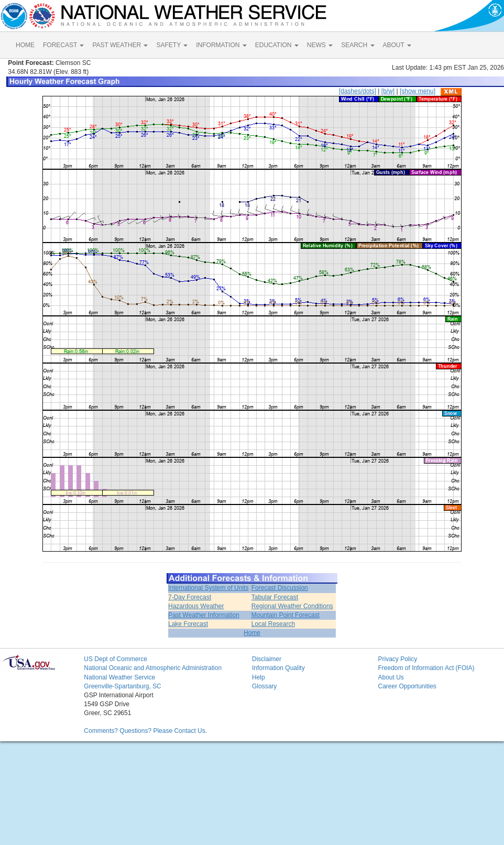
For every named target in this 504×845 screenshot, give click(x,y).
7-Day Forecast (190, 597)
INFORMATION (221, 45)
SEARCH (358, 45)
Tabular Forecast (275, 597)
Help (259, 677)
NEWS (320, 45)
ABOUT (397, 45)
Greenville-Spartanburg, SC (122, 686)
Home (252, 633)
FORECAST (63, 45)
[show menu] (418, 91)
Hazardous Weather (196, 606)
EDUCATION (277, 45)
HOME (25, 45)
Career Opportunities (407, 686)
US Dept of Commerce (116, 659)
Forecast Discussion (280, 588)
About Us (391, 677)
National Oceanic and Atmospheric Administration (153, 668)
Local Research (273, 624)
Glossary (264, 686)
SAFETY (172, 45)
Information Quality (278, 668)
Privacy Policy (397, 659)
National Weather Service (119, 677)
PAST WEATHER (120, 45)
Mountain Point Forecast (286, 615)
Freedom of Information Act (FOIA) (426, 668)
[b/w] (388, 91)
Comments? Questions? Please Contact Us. (145, 731)
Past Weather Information (204, 615)
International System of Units (208, 588)
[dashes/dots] (358, 91)
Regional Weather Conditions (292, 606)
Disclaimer (267, 659)
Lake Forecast (188, 624)
